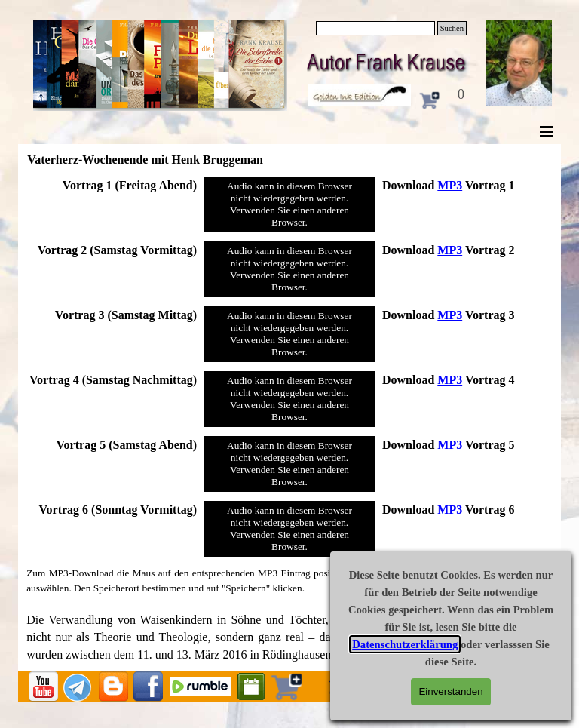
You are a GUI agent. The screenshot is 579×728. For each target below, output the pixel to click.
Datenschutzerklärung (405, 644)
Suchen (452, 28)
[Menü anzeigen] (547, 131)
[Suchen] (375, 28)
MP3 (450, 185)
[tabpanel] (112, 185)
